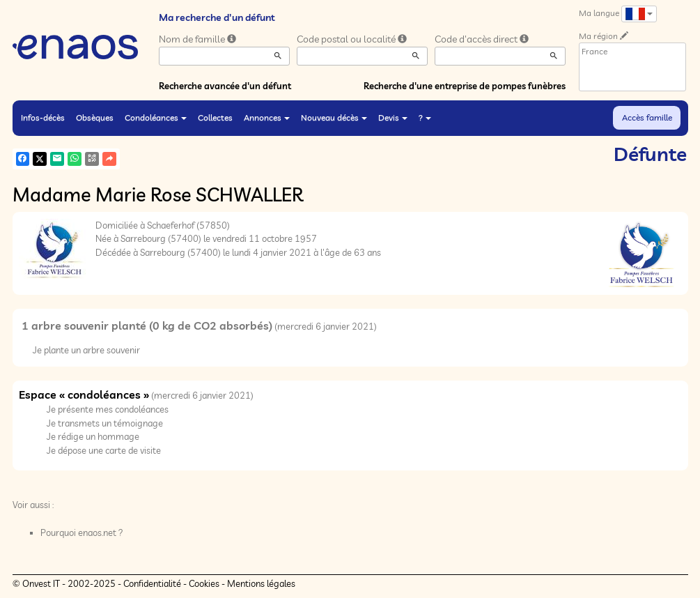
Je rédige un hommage (93, 436)
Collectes (215, 117)
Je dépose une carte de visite (104, 450)
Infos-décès (43, 117)
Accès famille (647, 117)
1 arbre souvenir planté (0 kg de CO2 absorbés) (147, 325)
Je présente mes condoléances (108, 409)
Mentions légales (261, 583)
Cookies (204, 583)
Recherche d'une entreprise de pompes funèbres (465, 86)
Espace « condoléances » (84, 394)
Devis (393, 117)
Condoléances (156, 117)
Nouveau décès (334, 117)
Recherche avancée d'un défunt (225, 86)
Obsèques (95, 117)
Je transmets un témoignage (105, 423)
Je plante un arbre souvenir (86, 350)
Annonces (267, 117)
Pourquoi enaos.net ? (82, 532)
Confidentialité (152, 583)
